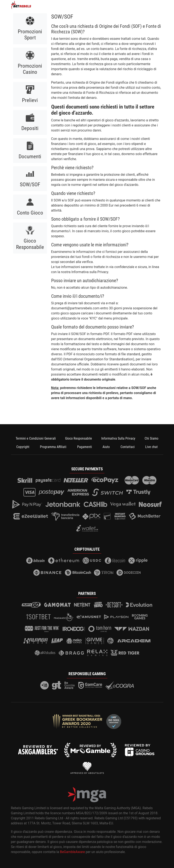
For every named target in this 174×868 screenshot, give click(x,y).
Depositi (30, 128)
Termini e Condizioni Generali (36, 438)
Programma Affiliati (53, 447)
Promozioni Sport (30, 35)
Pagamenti (85, 447)
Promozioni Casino (30, 69)
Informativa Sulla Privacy (118, 438)
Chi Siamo (151, 438)
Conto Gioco (30, 213)
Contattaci (128, 447)
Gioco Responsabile (30, 244)
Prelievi (30, 100)
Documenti (30, 156)
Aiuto (106, 447)
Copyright (23, 447)
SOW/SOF (30, 184)
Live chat (151, 447)
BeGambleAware (72, 852)
